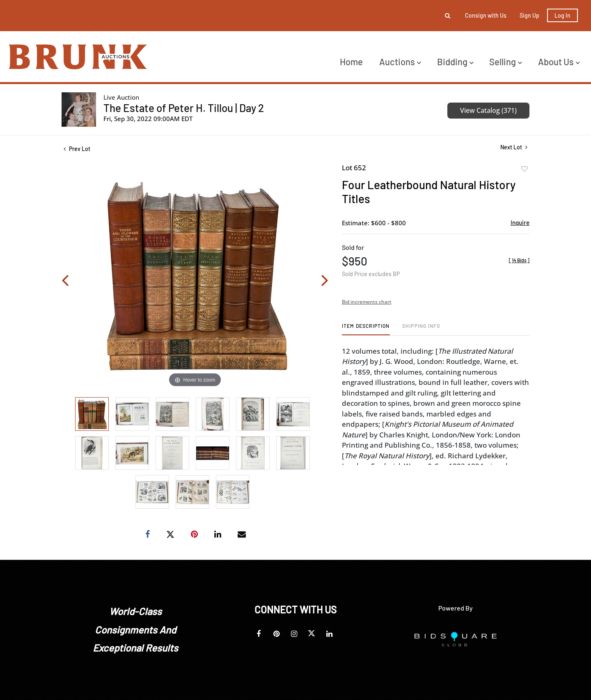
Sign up (529, 15)
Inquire (520, 222)
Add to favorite (525, 169)
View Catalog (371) (488, 110)
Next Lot (514, 147)
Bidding (455, 62)
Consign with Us (486, 15)
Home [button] (351, 62)
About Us (559, 62)
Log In (562, 15)
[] (519, 260)
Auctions (400, 62)
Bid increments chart (367, 302)
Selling (505, 62)
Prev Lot (77, 149)
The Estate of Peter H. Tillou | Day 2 (184, 108)
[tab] (366, 329)
